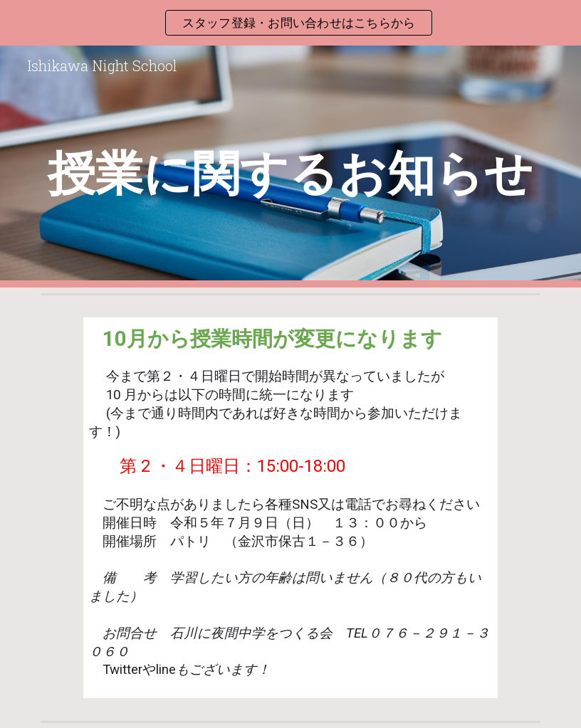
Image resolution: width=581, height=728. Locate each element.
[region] (290, 23)
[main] (290, 167)
